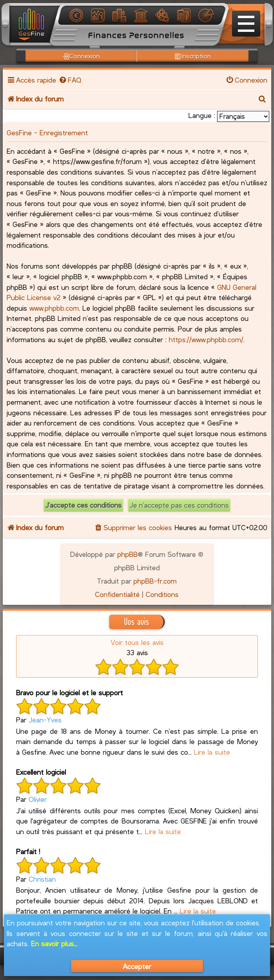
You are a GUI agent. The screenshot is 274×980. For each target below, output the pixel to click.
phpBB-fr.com (155, 581)
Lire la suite (212, 752)
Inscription (193, 56)
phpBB (128, 554)
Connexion (81, 56)
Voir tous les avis (137, 642)
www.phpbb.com (54, 308)
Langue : (202, 115)
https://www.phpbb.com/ (206, 339)
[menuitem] (69, 80)
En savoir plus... (54, 943)
